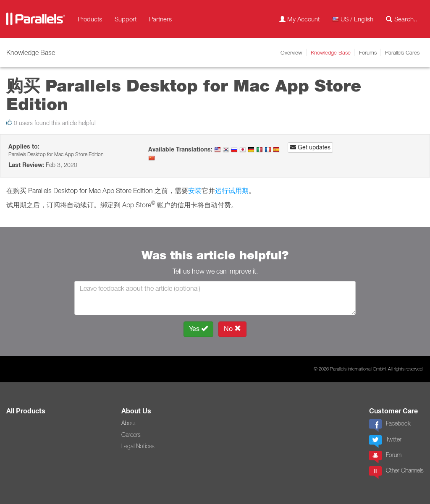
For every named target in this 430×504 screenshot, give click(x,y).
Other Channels (396, 473)
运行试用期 (232, 191)
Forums (368, 52)
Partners (160, 19)
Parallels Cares (402, 52)
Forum (385, 457)
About (129, 423)
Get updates (310, 147)
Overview (291, 52)
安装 (195, 191)
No (232, 329)
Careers (131, 435)
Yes (198, 329)
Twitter (385, 441)
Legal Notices (138, 446)
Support (126, 19)
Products (90, 19)
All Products (26, 411)
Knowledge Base (331, 52)
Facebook (390, 426)
